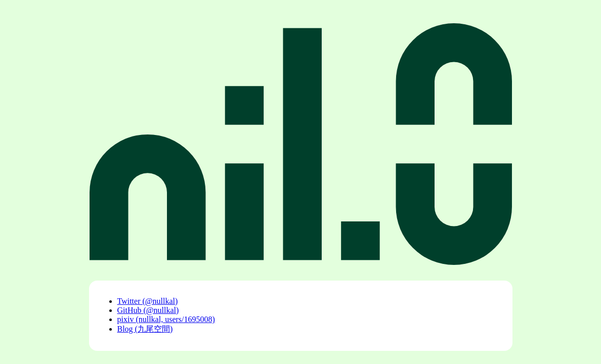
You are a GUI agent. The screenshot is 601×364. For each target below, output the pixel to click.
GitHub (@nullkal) (148, 310)
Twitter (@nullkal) (148, 301)
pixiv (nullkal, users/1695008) (166, 319)
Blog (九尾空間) (145, 329)
